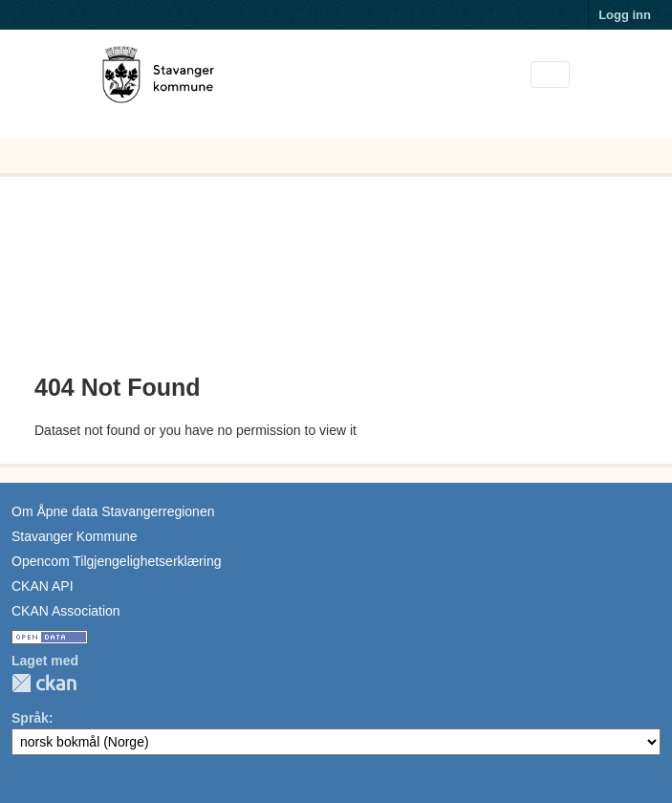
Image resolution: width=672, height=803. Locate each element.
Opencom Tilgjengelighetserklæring (116, 561)
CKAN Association (66, 611)
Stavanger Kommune (75, 536)
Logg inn (625, 15)
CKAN (44, 683)
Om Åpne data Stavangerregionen (113, 511)
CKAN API (43, 586)
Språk (30, 718)
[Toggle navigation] (550, 75)
